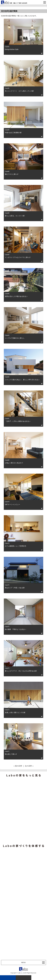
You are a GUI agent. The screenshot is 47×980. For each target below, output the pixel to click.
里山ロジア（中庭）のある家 (15, 588)
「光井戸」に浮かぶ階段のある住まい (18, 421)
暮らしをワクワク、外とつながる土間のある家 (21, 671)
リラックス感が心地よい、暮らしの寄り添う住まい (22, 380)
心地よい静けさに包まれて (14, 463)
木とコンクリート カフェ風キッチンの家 (19, 91)
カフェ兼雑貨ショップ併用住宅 (15, 546)
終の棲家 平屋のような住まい (15, 629)
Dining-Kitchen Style (12, 49)
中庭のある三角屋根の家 (13, 133)
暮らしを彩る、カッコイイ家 (15, 216)
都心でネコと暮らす (12, 174)
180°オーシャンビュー (13, 504)
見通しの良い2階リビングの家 (15, 713)
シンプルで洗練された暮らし (15, 338)
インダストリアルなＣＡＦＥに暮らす (18, 257)
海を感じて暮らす (11, 754)
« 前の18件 (18, 766)
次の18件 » (29, 766)
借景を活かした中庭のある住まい (16, 296)
